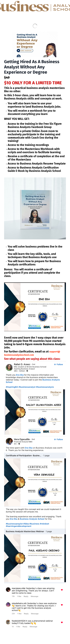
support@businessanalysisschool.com (33, 353)
